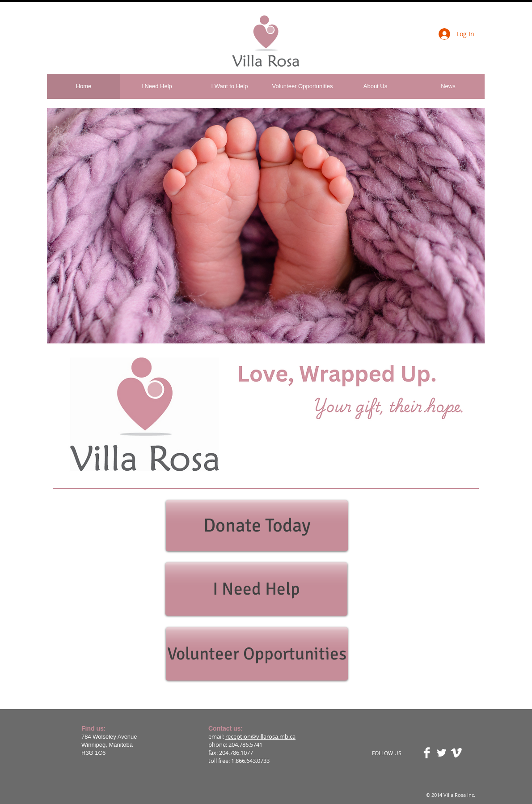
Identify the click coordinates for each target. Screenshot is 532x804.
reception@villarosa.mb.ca (260, 736)
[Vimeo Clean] (456, 753)
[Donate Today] (257, 526)
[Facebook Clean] (427, 753)
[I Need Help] (256, 589)
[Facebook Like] (112, 30)
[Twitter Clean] (441, 753)
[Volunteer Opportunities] (257, 654)
